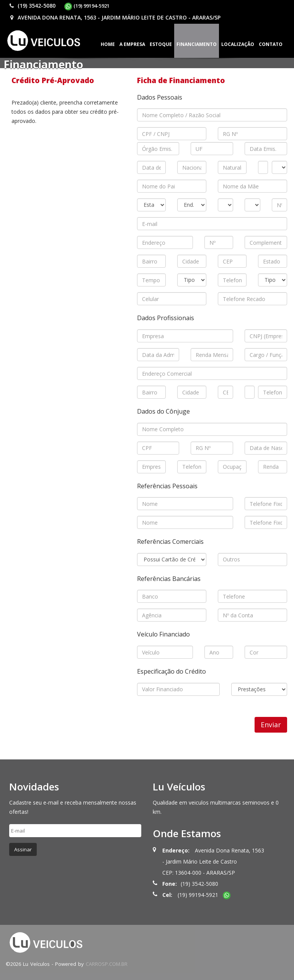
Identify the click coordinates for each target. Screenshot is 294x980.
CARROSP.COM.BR (107, 964)
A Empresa (132, 44)
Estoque (161, 44)
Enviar (271, 725)
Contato (271, 44)
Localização (238, 44)
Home (108, 44)
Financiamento (197, 44)
